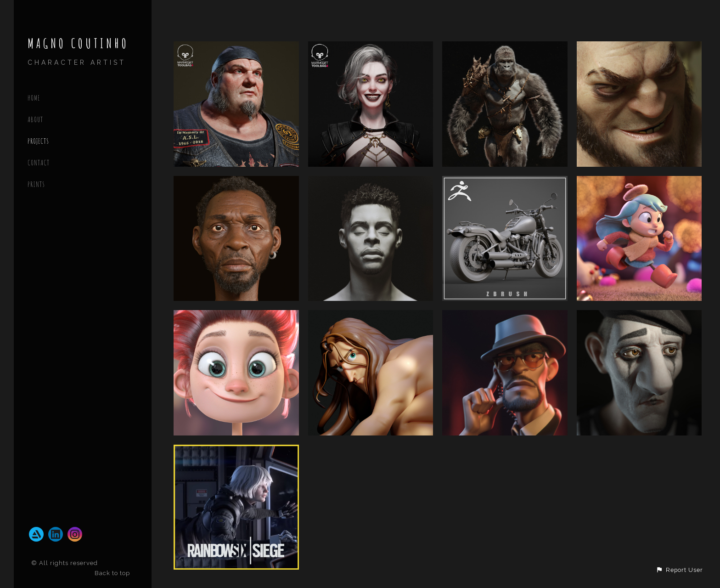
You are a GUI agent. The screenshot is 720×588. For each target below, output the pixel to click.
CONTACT (39, 163)
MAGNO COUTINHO (78, 43)
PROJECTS (38, 141)
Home (34, 98)
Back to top (113, 573)
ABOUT (35, 119)
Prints (36, 184)
